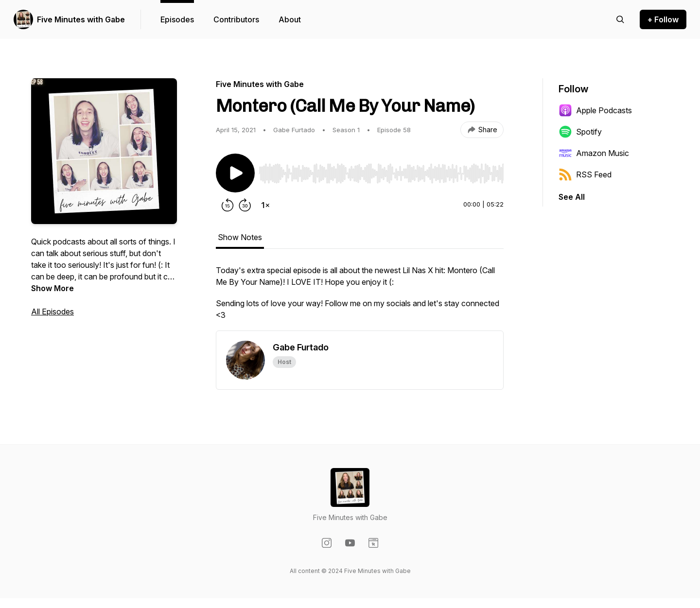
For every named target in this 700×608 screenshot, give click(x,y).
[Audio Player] (381, 171)
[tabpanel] (360, 297)
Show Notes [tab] (240, 237)
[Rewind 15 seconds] (227, 205)
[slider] (381, 174)
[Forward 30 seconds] (245, 205)
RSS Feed (585, 174)
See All (572, 197)
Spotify (580, 132)
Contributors (236, 19)
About (290, 19)
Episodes (177, 19)
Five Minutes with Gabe (81, 19)
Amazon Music (594, 153)
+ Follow (663, 19)
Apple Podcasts (595, 110)
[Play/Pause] (235, 173)
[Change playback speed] (265, 205)
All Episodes (52, 312)
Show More (52, 288)
